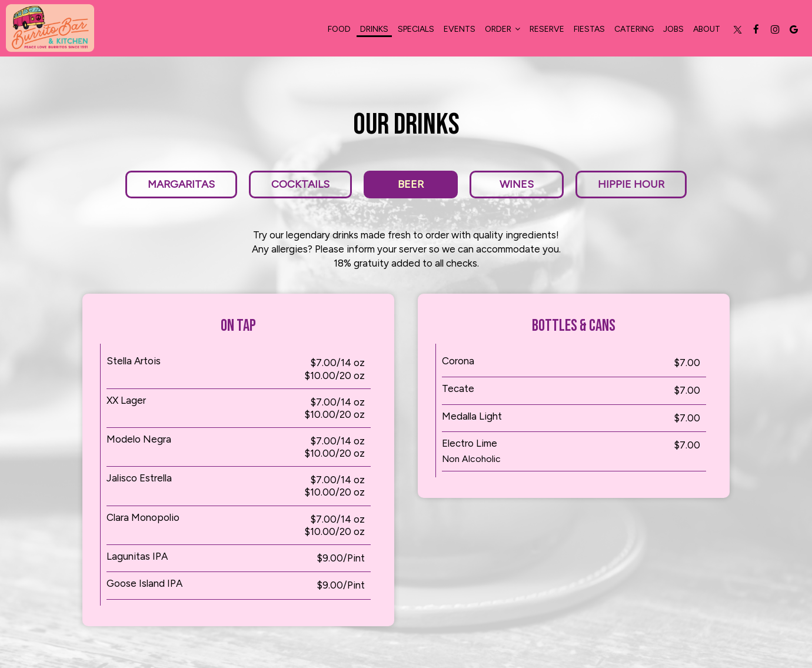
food (339, 29)
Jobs (673, 29)
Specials (416, 29)
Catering (634, 29)
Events (460, 29)
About (707, 29)
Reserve (547, 29)
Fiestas (589, 29)
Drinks (374, 29)
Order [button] (502, 29)
